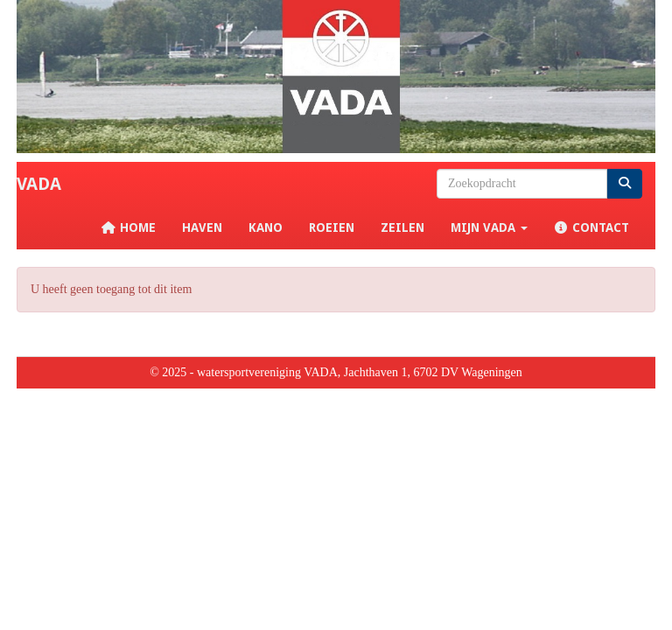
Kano (266, 227)
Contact (592, 227)
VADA (39, 184)
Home (128, 227)
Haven (202, 227)
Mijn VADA (489, 227)
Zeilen (402, 227)
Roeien (332, 227)
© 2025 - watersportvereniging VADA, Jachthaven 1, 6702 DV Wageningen (336, 372)
